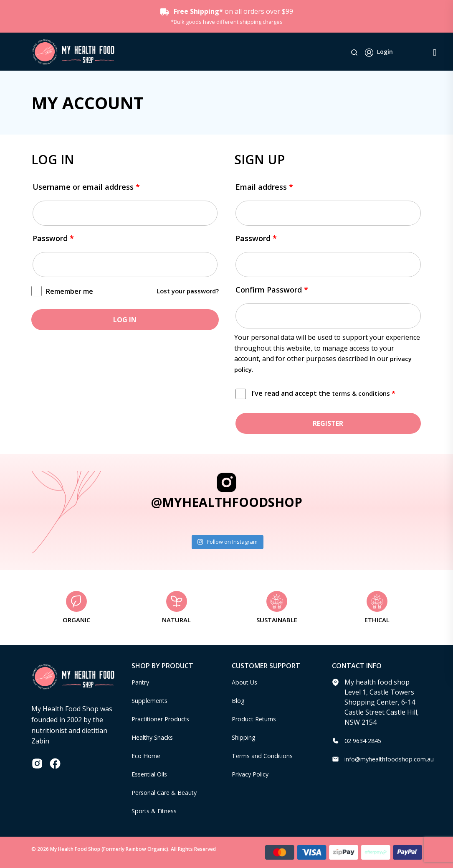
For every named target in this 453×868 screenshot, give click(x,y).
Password (53, 238)
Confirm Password (272, 290)
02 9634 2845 (365, 741)
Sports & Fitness (157, 811)
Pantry (142, 682)
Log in (125, 320)
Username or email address (86, 187)
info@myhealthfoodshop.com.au (395, 759)
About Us (246, 682)
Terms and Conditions (266, 756)
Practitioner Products (165, 719)
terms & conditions (363, 393)
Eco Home (147, 756)
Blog (239, 700)
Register (328, 423)
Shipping (246, 737)
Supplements (152, 700)
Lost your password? (185, 291)
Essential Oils (152, 774)
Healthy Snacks (155, 737)
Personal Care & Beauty (169, 792)
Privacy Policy (253, 774)
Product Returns (257, 719)
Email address (264, 187)
